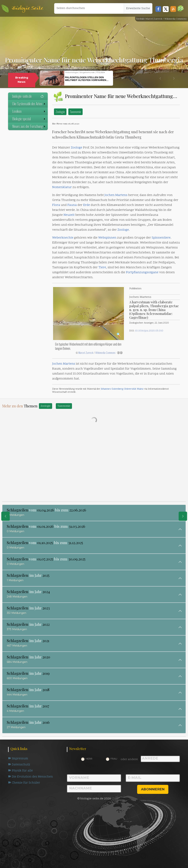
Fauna (72, 205)
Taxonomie (75, 112)
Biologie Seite (27, 8)
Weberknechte (63, 238)
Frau (114, 759)
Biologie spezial (29, 119)
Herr (89, 759)
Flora (56, 205)
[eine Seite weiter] (183, 516)
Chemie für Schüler (24, 783)
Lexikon (29, 111)
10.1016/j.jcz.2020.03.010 (149, 331)
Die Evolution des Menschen (31, 777)
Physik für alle (20, 771)
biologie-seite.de (28, 96)
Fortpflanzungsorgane (142, 273)
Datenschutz (19, 765)
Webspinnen (107, 238)
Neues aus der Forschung (29, 126)
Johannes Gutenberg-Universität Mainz (122, 389)
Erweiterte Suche (138, 8)
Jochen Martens (116, 195)
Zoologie (60, 112)
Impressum (18, 759)
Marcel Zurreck (86, 353)
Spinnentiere (161, 238)
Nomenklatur (62, 187)
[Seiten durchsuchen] (89, 8)
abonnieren (153, 789)
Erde (87, 205)
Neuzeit (69, 215)
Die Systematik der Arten (29, 104)
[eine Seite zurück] (6, 516)
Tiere (102, 268)
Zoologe (77, 148)
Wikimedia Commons (105, 353)
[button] (181, 8)
